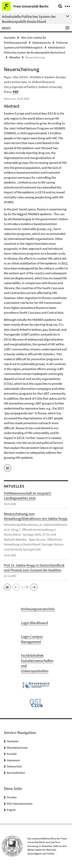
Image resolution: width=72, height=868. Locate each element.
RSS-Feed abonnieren (20, 804)
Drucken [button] (12, 797)
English (11, 810)
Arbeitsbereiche (41, 43)
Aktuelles (15, 57)
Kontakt (12, 754)
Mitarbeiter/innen (17, 748)
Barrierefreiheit (16, 773)
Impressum (13, 760)
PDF (16, 92)
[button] (7, 587)
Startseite (10, 38)
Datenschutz (14, 766)
